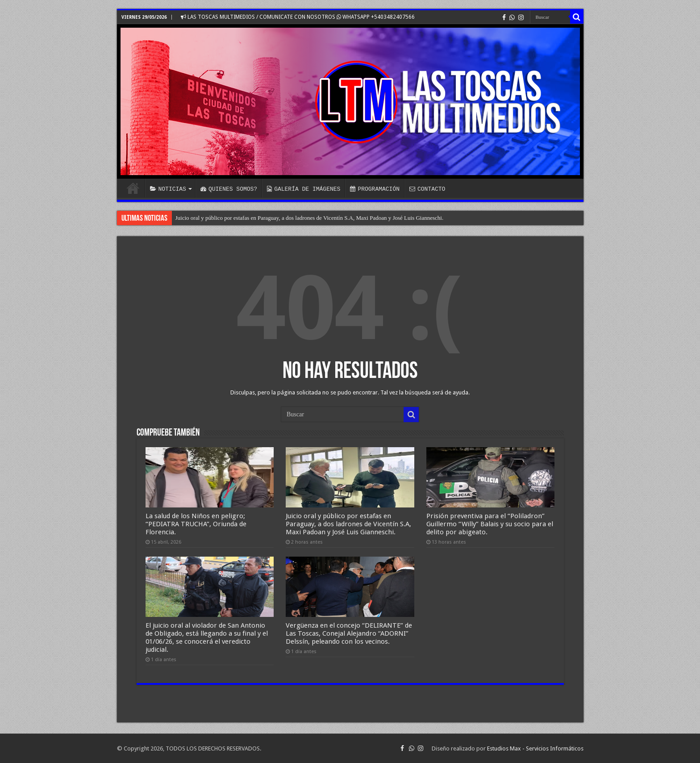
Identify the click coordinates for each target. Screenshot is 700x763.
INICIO (133, 188)
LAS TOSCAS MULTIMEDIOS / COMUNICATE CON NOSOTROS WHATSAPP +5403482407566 (298, 17)
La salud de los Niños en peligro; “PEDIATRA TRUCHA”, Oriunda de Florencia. (196, 524)
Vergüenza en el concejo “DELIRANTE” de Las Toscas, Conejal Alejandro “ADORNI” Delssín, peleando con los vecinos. (349, 633)
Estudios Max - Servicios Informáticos (535, 748)
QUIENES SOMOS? (229, 189)
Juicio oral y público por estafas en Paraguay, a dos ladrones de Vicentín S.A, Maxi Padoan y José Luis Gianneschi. (310, 218)
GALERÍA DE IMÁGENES (304, 189)
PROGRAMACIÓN (375, 189)
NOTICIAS (168, 189)
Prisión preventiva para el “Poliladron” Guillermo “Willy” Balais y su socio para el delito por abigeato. (490, 524)
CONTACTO (427, 189)
